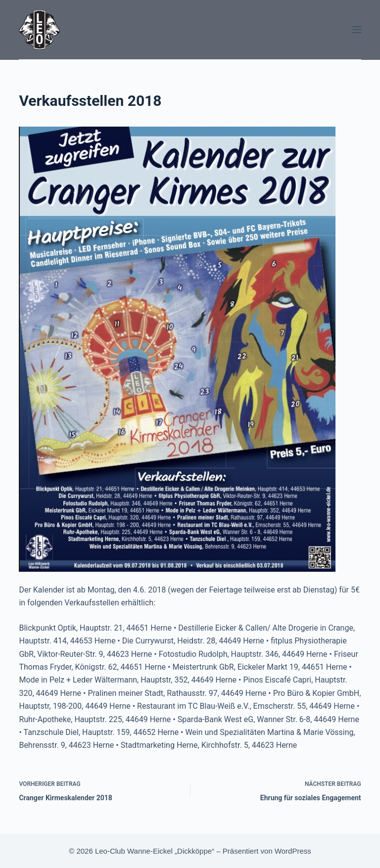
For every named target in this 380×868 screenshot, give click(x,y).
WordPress (293, 851)
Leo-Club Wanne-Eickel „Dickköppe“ (155, 851)
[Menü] (357, 30)
